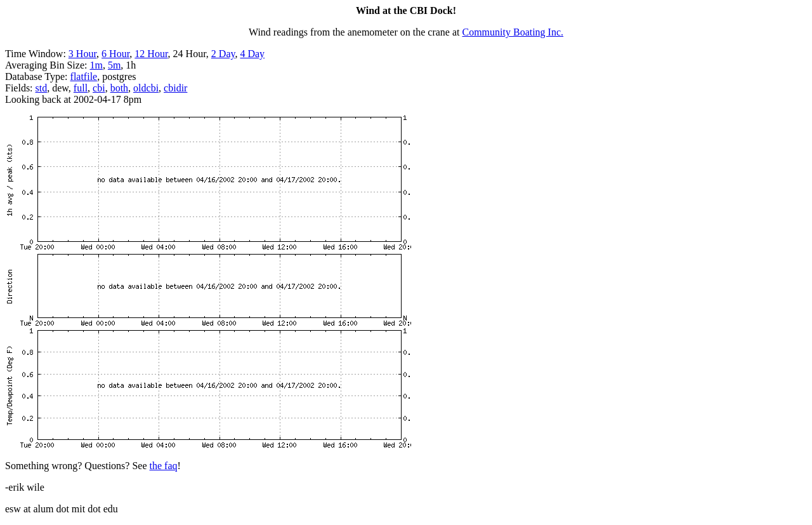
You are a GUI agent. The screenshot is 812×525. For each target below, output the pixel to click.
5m (114, 65)
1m (96, 65)
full (81, 88)
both (119, 88)
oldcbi (146, 88)
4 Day (252, 54)
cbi (99, 88)
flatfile (84, 76)
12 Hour (151, 54)
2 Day (223, 54)
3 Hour (82, 54)
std (42, 88)
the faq (164, 466)
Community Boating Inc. (513, 32)
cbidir (175, 88)
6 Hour (115, 54)
